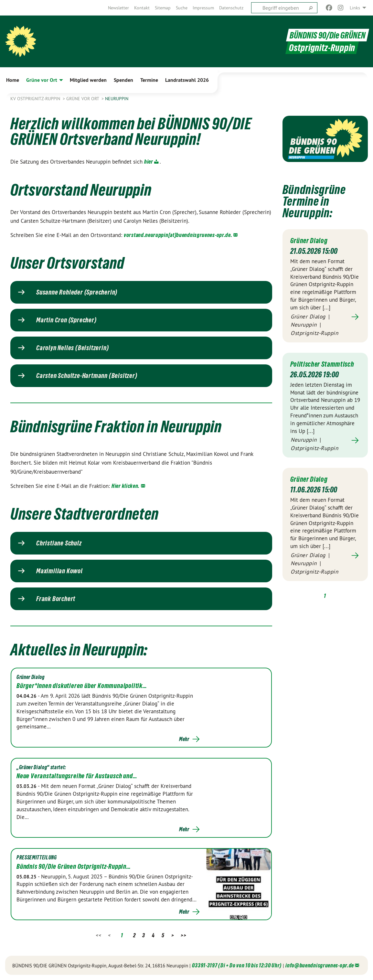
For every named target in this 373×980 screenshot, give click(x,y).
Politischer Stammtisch (325, 364)
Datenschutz (231, 8)
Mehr (184, 739)
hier (149, 162)
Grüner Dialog (311, 240)
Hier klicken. (126, 486)
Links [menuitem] (355, 8)
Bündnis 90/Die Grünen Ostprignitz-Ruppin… (74, 867)
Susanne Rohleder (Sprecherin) (77, 292)
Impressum (203, 8)
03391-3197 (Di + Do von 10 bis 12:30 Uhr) (237, 965)
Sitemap (163, 8)
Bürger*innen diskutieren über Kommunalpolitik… (82, 686)
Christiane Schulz (59, 543)
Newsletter (118, 8)
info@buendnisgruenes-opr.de (320, 965)
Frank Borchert (56, 599)
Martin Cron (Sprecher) (66, 320)
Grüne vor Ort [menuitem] (42, 80)
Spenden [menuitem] (123, 80)
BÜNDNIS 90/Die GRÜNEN (326, 35)
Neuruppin (117, 99)
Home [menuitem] (13, 80)
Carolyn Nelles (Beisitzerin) (72, 348)
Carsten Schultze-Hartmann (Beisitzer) (87, 376)
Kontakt (142, 8)
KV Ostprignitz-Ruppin (36, 99)
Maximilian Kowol (59, 571)
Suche (182, 8)
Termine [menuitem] (149, 80)
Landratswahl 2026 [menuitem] (187, 80)
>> (183, 935)
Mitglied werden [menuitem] (88, 80)
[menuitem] (118, 8)
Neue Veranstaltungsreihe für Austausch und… (77, 776)
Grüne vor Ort (83, 99)
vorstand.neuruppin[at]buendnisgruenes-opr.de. (178, 235)
